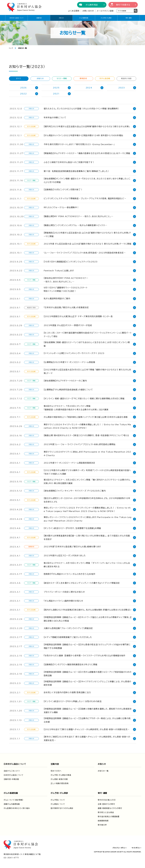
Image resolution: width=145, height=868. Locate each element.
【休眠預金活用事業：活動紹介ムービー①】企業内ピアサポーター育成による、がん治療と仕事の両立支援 (88, 720)
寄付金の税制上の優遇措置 (109, 816)
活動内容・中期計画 (11, 779)
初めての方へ (56, 770)
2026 (23, 88)
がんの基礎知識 (84, 18)
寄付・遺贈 (129, 18)
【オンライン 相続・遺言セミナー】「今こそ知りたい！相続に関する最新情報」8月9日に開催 (84, 398)
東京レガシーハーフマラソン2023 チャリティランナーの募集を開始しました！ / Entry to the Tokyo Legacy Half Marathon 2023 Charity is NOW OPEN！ (88, 509)
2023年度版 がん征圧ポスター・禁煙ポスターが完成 (68, 325)
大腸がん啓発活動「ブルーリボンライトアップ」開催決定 (68, 628)
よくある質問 (74, 11)
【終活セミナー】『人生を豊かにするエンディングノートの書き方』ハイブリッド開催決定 (82, 582)
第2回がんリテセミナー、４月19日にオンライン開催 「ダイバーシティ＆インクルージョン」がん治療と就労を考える (88, 564)
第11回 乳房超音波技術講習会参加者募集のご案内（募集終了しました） (76, 171)
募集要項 (83, 78)
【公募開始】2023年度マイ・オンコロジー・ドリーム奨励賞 (69, 362)
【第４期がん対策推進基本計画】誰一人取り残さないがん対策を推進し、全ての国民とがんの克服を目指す (88, 537)
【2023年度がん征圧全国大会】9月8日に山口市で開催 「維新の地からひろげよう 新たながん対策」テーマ (87, 371)
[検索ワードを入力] (125, 11)
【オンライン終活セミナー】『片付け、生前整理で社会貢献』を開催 (72, 528)
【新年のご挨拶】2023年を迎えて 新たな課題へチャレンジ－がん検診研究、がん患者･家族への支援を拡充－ (88, 738)
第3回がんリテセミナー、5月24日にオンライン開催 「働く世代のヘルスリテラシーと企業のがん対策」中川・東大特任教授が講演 (88, 481)
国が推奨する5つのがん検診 (62, 808)
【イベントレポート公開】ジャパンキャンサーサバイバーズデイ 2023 (75, 353)
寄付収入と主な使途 (106, 812)
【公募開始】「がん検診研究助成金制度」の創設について (68, 389)
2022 (23, 94)
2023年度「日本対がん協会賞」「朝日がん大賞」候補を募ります (72, 546)
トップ (11, 48)
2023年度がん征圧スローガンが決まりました (65, 555)
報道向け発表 (126, 78)
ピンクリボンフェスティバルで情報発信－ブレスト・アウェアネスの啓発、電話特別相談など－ (85, 198)
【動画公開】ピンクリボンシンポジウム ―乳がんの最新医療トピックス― (75, 225)
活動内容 (39, 18)
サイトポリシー (136, 847)
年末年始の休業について (55, 118)
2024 (89, 88)
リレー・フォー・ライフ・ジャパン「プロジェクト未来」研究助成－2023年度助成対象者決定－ (85, 253)
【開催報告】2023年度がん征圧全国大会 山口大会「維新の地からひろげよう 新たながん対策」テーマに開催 (87, 235)
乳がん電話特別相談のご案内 (57, 299)
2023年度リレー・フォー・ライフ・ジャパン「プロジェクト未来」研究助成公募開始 (80, 444)
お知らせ (61, 18)
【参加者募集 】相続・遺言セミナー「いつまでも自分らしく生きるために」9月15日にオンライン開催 (88, 344)
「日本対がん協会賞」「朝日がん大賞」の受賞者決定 (66, 307)
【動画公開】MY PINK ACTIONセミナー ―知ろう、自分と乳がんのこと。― (78, 216)
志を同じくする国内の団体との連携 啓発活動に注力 (67, 692)
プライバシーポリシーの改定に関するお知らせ (64, 591)
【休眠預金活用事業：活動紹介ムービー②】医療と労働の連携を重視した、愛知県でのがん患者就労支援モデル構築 (88, 710)
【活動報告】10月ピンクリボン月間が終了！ (63, 190)
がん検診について (58, 803)
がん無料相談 (92, 5)
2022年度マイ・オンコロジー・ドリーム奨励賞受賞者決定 (69, 462)
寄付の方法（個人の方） (107, 799)
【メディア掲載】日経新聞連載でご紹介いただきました (68, 637)
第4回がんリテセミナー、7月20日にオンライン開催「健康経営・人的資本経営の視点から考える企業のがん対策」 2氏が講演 (76, 407)
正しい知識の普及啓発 (60, 783)
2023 (122, 88)
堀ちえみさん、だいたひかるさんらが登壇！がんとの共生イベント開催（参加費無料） (81, 109)
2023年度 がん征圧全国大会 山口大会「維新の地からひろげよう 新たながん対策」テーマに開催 (88, 244)
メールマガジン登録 (105, 11)
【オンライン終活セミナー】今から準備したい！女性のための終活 (73, 701)
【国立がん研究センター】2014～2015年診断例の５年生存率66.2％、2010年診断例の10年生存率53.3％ (88, 499)
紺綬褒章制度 (103, 820)
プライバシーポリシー (120, 847)
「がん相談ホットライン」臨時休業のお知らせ (63, 600)
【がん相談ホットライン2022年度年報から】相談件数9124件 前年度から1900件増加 (83, 135)
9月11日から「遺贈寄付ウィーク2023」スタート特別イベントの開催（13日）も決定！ (66, 289)
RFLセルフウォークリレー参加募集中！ (61, 207)
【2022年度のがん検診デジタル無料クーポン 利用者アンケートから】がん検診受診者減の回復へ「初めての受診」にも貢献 (87, 471)
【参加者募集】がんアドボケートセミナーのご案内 (65, 380)
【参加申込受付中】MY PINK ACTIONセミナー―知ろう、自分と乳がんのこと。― (66, 280)
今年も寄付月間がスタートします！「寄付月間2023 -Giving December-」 (79, 144)
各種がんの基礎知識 (12, 803)
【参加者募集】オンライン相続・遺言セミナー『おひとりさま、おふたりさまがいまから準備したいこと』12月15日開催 (87, 180)
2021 (56, 94)
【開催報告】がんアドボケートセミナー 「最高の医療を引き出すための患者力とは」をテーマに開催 (87, 153)
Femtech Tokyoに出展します (59, 271)
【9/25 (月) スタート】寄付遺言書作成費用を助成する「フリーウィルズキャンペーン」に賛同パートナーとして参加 (88, 335)
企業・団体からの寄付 (106, 803)
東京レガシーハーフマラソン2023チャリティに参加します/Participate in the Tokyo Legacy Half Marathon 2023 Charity (88, 518)
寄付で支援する (123, 5)
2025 (56, 88)
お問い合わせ (88, 11)
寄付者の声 (102, 824)
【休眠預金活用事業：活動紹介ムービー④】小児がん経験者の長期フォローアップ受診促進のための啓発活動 (88, 673)
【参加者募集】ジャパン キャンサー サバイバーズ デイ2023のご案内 (75, 490)
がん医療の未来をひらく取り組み (17, 808)
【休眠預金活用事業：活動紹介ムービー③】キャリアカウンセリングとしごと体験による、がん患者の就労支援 (87, 683)
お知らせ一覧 (103, 770)
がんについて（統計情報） (14, 799)
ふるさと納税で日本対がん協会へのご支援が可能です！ (69, 162)
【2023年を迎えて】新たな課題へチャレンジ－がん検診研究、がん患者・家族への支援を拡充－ (87, 729)
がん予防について (58, 799)
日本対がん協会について (17, 18)
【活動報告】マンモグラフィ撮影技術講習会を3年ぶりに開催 (71, 664)
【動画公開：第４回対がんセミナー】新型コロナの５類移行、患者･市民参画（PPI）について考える (86, 435)
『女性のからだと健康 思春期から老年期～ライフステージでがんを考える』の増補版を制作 (85, 655)
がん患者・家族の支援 (59, 779)
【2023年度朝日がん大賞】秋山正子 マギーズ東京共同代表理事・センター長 (78, 316)
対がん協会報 (105, 78)
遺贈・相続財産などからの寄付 (110, 808)
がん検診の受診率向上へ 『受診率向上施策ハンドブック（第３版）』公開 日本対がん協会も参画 (86, 416)
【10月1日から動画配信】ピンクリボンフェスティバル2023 (71, 262)
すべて (19, 78)
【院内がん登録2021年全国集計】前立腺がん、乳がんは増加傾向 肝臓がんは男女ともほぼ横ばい (88, 609)
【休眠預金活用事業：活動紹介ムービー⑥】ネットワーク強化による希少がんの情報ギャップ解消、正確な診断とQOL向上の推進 (88, 618)
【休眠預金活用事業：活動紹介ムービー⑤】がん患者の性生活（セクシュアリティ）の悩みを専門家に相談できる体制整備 (88, 646)
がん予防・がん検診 (106, 18)
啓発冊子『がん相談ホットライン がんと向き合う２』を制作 (70, 573)
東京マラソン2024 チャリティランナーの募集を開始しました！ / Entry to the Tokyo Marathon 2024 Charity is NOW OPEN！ (88, 426)
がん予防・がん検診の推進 (61, 774)
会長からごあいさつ (12, 770)
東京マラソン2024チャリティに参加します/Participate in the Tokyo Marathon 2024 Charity (88, 453)
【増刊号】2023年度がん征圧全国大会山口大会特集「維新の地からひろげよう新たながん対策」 (87, 126)
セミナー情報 (62, 78)
